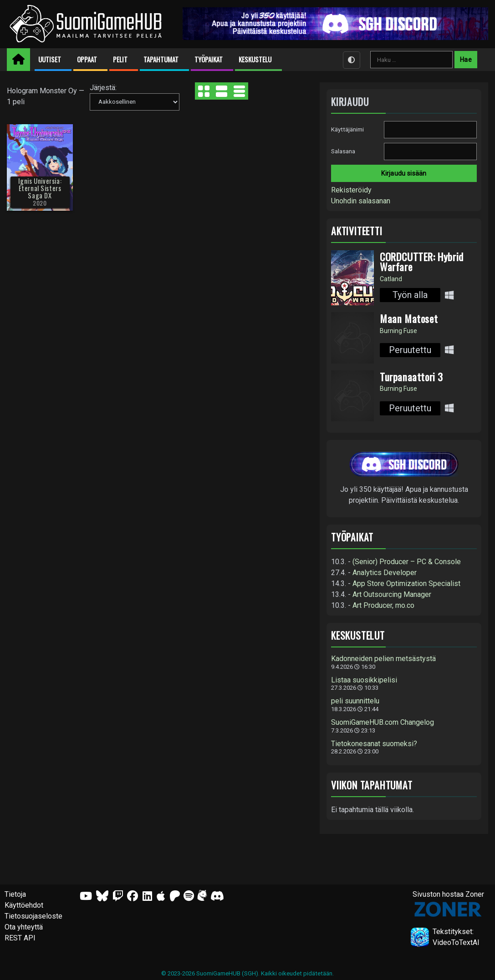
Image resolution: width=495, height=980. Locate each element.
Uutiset (50, 59)
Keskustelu (255, 59)
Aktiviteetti (357, 231)
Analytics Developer (385, 573)
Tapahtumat (161, 59)
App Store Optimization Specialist (406, 583)
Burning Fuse (398, 331)
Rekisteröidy (351, 190)
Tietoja (15, 894)
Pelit (120, 59)
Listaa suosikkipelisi (364, 680)
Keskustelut (358, 635)
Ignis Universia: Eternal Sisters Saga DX (40, 188)
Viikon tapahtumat (372, 785)
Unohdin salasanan (361, 201)
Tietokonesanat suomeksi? (374, 744)
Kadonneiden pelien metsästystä (383, 659)
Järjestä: (103, 88)
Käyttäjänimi (347, 129)
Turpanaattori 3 (411, 377)
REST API (20, 938)
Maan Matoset (409, 318)
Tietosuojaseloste (33, 916)
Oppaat (87, 59)
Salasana (343, 151)
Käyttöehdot (24, 905)
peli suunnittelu (355, 701)
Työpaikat (209, 59)
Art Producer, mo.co (383, 605)
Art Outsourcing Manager (392, 594)
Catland (391, 279)
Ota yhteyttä (24, 927)
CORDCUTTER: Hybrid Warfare (422, 262)
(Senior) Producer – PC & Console (407, 562)
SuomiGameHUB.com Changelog (383, 722)
